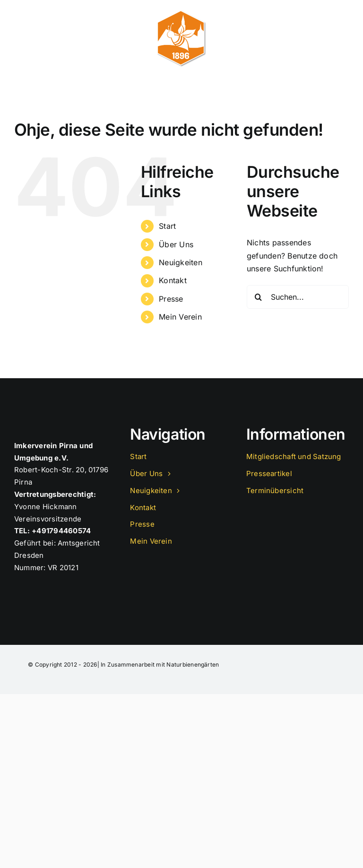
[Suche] (259, 297)
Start (167, 226)
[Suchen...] (298, 297)
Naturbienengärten (193, 664)
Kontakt (173, 280)
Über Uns (176, 244)
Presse (171, 299)
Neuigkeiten (181, 262)
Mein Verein (180, 317)
